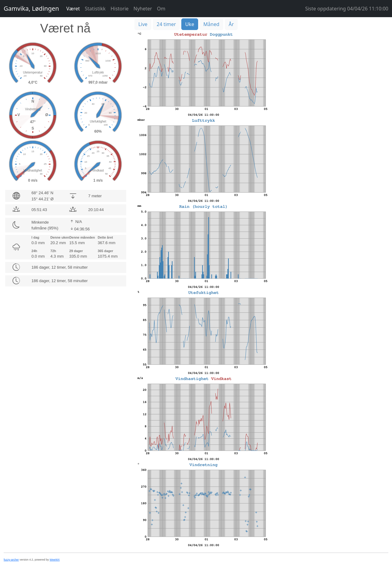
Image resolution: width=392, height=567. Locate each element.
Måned (211, 24)
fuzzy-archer (11, 560)
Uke (190, 24)
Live (143, 24)
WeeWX (55, 560)
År (231, 24)
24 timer (166, 24)
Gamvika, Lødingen (31, 8)
